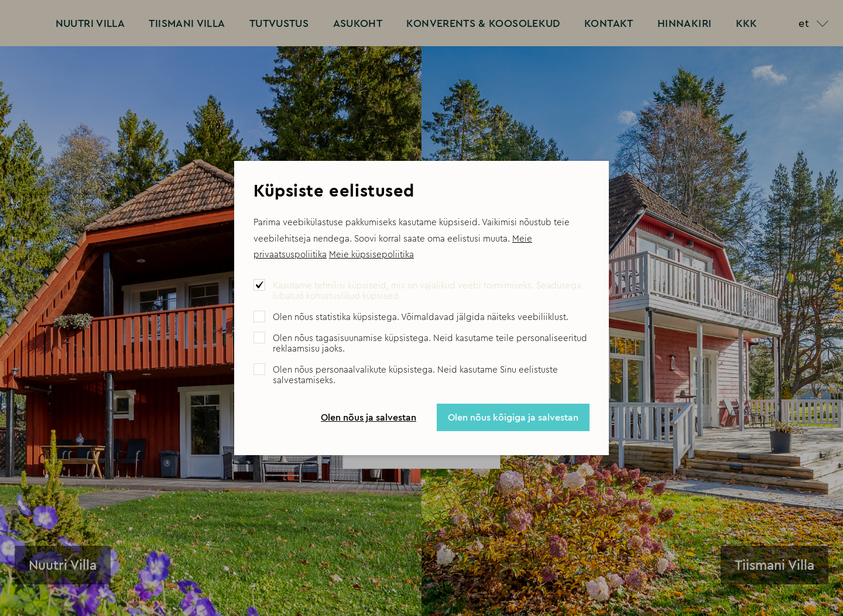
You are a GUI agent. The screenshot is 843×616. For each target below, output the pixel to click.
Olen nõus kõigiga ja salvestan (513, 417)
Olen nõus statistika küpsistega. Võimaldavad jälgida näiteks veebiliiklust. (421, 317)
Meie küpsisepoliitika (371, 254)
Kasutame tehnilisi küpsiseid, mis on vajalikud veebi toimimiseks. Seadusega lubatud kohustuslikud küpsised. (427, 291)
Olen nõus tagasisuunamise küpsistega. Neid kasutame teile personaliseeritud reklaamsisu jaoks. (430, 343)
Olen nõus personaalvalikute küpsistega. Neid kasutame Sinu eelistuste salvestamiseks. (415, 375)
